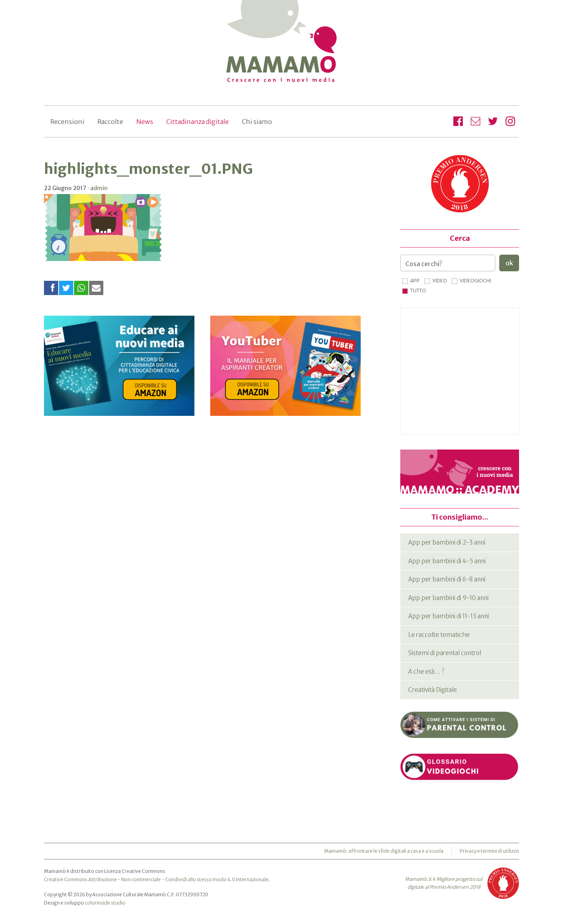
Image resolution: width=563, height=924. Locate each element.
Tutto (418, 291)
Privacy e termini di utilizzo (489, 851)
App (415, 281)
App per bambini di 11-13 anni (449, 616)
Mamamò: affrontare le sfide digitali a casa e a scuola (384, 851)
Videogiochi (475, 281)
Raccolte (110, 122)
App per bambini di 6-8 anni (447, 579)
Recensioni (67, 122)
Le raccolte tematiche (439, 635)
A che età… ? (426, 672)
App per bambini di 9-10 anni (448, 598)
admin (99, 188)
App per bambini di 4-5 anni (447, 561)
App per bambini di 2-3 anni (447, 542)
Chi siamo (257, 122)
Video (440, 281)
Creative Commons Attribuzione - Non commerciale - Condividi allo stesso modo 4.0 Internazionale (156, 879)
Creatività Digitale (433, 690)
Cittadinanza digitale (198, 122)
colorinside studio (105, 903)
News (145, 122)
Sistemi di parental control (445, 653)
